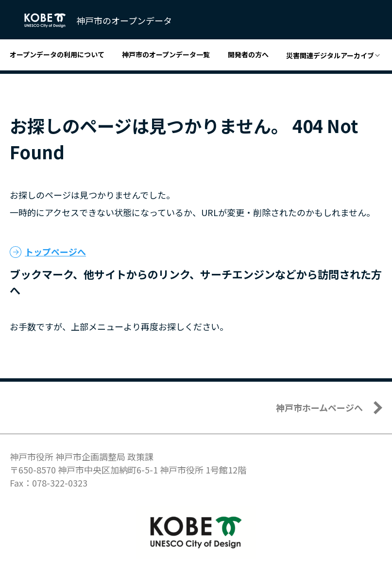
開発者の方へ (248, 54)
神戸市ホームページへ (319, 407)
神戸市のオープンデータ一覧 (166, 54)
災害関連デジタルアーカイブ (330, 55)
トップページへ (55, 252)
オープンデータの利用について (57, 54)
